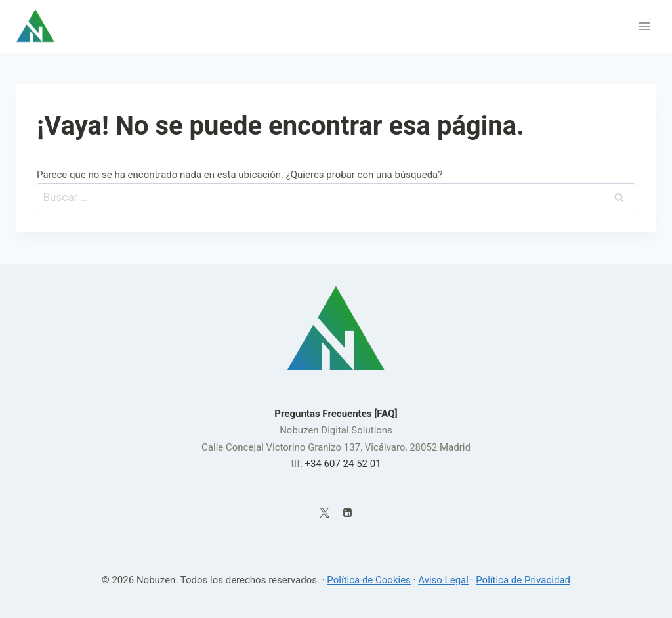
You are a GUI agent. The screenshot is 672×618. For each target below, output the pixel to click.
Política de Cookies (369, 580)
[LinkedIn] (347, 513)
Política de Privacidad (523, 580)
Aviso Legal (443, 580)
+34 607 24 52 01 (343, 464)
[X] (325, 513)
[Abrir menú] (644, 26)
